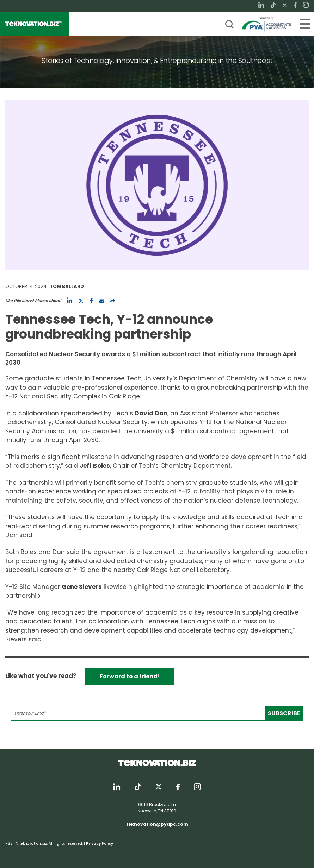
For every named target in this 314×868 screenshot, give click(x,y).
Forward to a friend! (130, 676)
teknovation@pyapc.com (157, 824)
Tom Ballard (67, 286)
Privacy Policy (100, 844)
